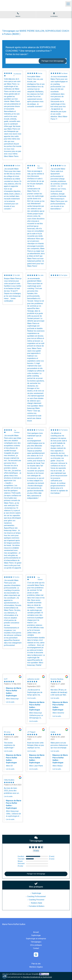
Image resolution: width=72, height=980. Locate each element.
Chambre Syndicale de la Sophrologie (37, 977)
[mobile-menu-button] (68, 4)
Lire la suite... (11, 702)
